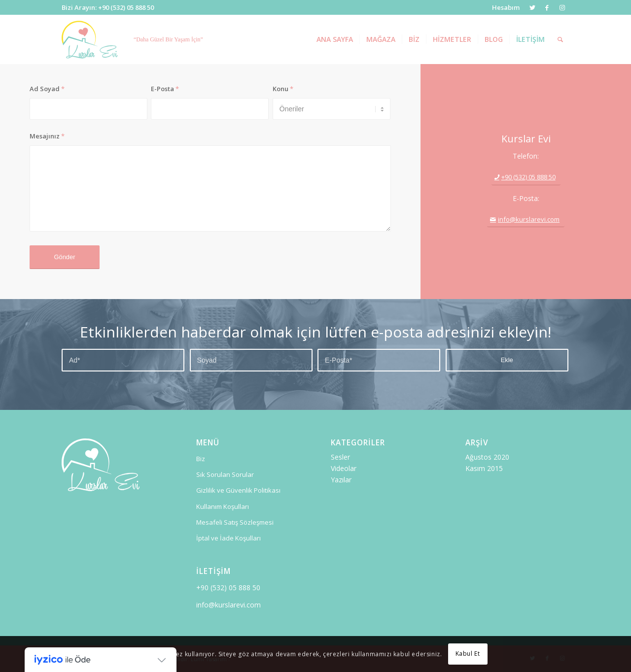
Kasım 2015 (484, 468)
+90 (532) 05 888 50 (228, 588)
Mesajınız (47, 136)
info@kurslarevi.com (228, 605)
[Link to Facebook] (547, 7)
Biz (201, 459)
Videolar (344, 468)
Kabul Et (468, 654)
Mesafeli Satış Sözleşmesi (235, 522)
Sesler (340, 457)
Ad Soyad (47, 89)
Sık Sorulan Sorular (225, 474)
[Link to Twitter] (532, 7)
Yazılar (341, 480)
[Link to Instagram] (562, 7)
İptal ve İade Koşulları (228, 538)
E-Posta (165, 89)
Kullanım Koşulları (223, 506)
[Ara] (560, 39)
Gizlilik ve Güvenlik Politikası (238, 490)
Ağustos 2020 (487, 457)
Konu (283, 89)
